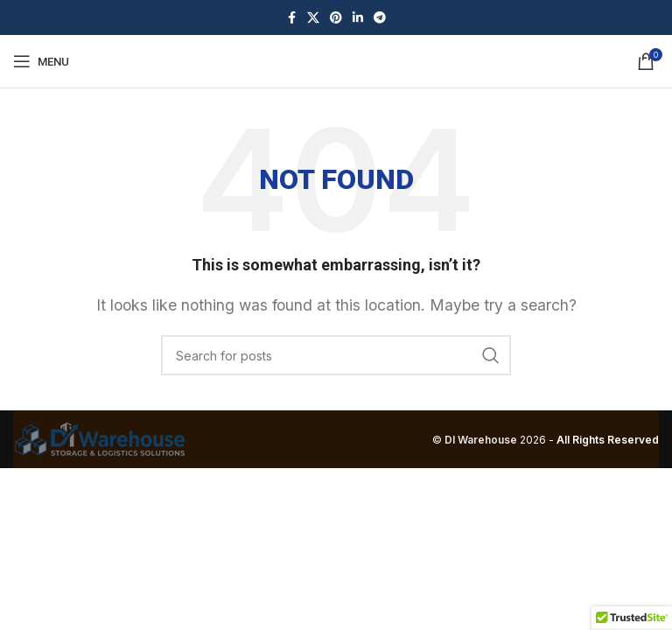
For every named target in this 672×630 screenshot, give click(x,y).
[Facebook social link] (291, 18)
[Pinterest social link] (336, 18)
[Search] (336, 355)
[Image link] (101, 438)
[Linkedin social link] (358, 18)
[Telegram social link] (380, 18)
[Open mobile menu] (41, 61)
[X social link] (313, 18)
